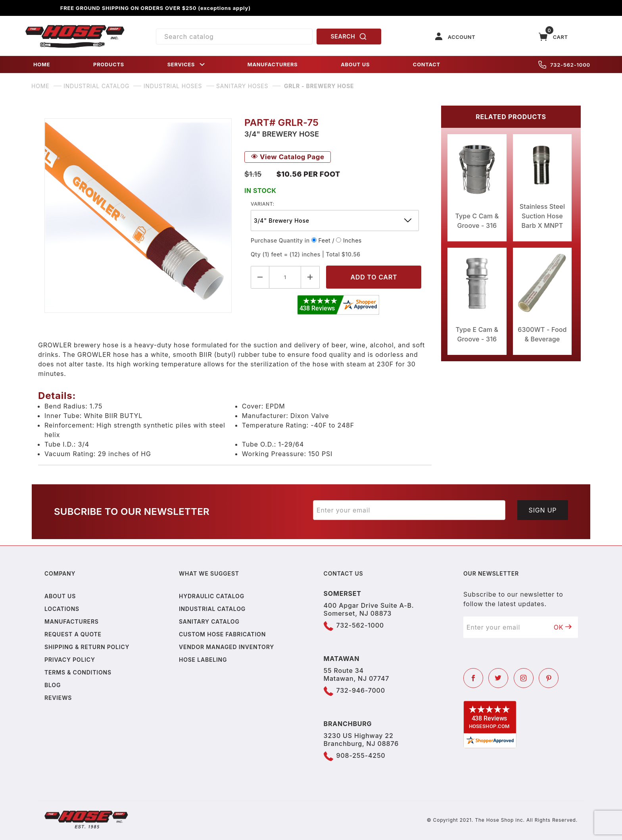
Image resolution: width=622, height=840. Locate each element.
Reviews (58, 698)
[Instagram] (524, 678)
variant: (263, 204)
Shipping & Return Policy (87, 647)
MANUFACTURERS (273, 65)
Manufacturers (72, 621)
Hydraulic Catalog (212, 596)
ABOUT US (355, 65)
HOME (42, 65)
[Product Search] (234, 37)
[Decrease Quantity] (260, 277)
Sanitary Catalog (209, 621)
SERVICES (187, 65)
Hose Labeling (203, 660)
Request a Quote (73, 634)
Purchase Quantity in (280, 240)
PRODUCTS (109, 65)
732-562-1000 (564, 65)
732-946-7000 (361, 690)
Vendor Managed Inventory (227, 647)
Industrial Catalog (212, 609)
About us (60, 596)
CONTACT (427, 65)
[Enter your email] (409, 510)
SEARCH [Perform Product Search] (349, 37)
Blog (53, 685)
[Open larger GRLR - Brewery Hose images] (138, 216)
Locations (62, 609)
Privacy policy (70, 660)
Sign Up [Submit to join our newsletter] (543, 510)
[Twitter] (498, 678)
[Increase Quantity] (310, 277)
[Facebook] (473, 678)
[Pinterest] (549, 678)
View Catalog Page (288, 157)
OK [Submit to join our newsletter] (563, 627)
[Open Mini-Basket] (553, 37)
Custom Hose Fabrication (222, 634)
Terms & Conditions (78, 672)
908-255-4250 (361, 755)
